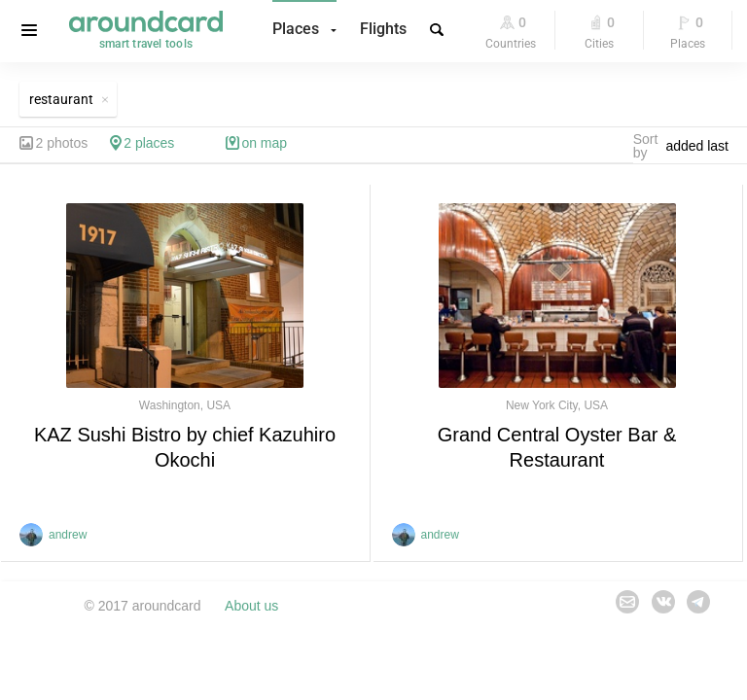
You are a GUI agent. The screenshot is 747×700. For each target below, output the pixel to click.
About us (251, 606)
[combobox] (702, 146)
